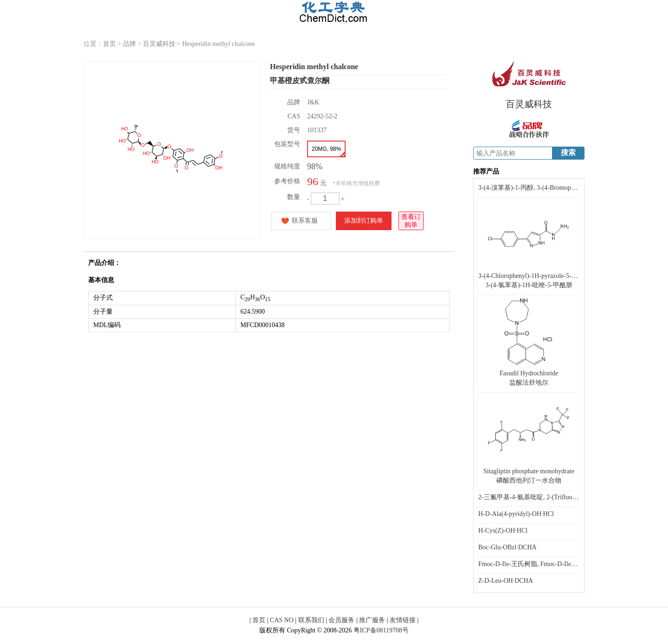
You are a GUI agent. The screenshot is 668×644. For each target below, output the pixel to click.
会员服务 (341, 620)
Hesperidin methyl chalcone (219, 44)
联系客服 (305, 221)
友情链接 (403, 620)
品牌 (129, 44)
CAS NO (282, 620)
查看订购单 (411, 220)
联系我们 (311, 620)
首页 (109, 44)
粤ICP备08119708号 (381, 630)
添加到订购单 (364, 221)
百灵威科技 (159, 44)
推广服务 (372, 620)
